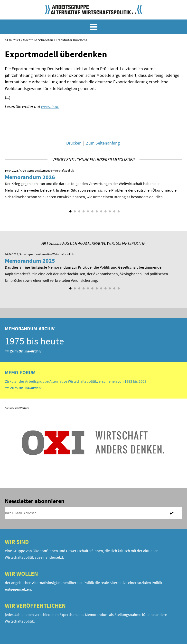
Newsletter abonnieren (35, 501)
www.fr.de (50, 106)
